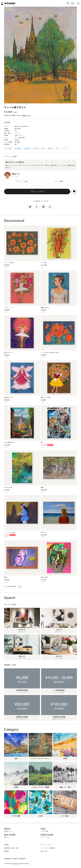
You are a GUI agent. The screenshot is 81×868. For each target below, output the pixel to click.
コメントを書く (59, 181)
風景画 (18, 149)
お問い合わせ (44, 851)
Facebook (22, 859)
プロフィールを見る (22, 181)
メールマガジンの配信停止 (48, 848)
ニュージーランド (62, 149)
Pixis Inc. (16, 864)
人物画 (8, 149)
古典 (36, 149)
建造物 (27, 149)
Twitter (15, 859)
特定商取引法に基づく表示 (11, 848)
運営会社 (7, 851)
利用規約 (7, 845)
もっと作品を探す (13, 587)
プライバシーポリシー (47, 845)
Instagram (8, 859)
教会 (50, 149)
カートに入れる (37, 192)
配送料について (27, 116)
